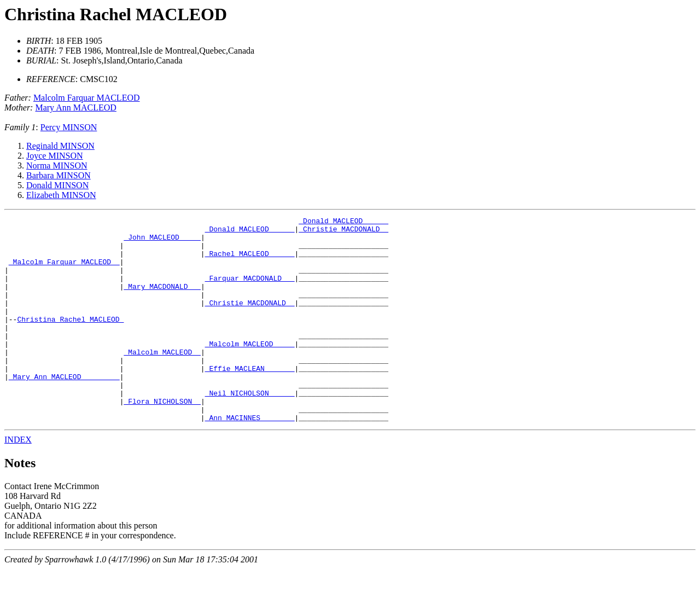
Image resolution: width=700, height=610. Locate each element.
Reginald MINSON (60, 146)
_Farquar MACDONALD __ (250, 291)
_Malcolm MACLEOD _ (162, 380)
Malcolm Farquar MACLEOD (87, 98)
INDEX (18, 481)
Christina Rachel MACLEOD (116, 14)
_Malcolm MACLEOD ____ (250, 370)
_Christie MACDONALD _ (343, 232)
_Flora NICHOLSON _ (162, 439)
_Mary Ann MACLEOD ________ (64, 409)
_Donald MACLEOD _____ (343, 222)
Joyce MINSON (55, 156)
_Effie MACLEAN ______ (250, 399)
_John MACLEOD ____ (162, 242)
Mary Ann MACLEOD (75, 108)
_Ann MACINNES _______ (250, 458)
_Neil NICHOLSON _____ (250, 429)
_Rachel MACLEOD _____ (250, 262)
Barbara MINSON (59, 175)
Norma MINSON (57, 165)
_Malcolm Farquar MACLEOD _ (64, 271)
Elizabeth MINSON (61, 195)
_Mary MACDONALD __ (162, 301)
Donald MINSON (57, 185)
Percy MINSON (69, 127)
